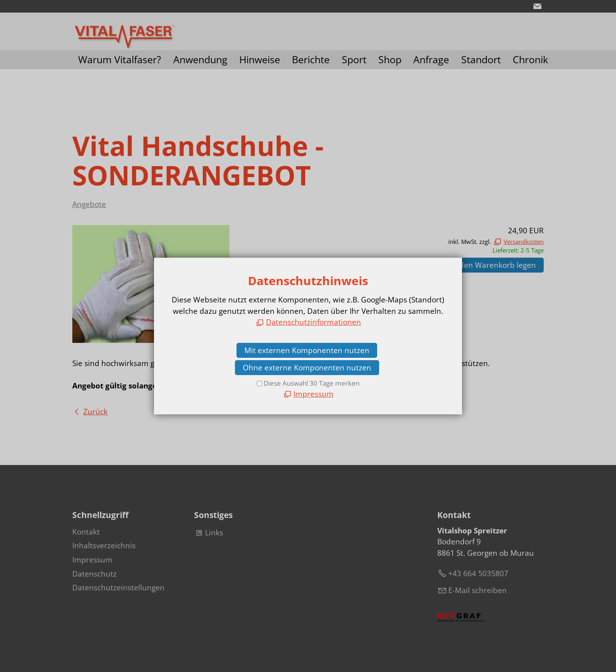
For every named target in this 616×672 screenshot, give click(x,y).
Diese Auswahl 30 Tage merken (312, 383)
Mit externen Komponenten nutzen (307, 350)
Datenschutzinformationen (313, 322)
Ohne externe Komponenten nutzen (307, 368)
